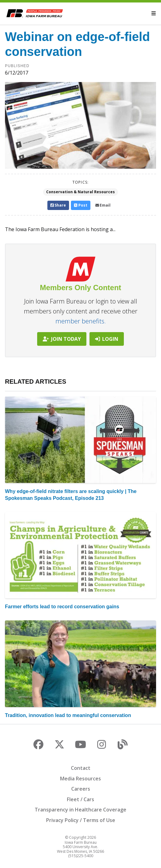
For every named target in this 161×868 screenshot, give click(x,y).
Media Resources (80, 779)
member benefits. (81, 321)
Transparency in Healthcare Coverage (80, 810)
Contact (81, 768)
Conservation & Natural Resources (80, 192)
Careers (81, 789)
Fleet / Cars (80, 799)
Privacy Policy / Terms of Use (81, 820)
